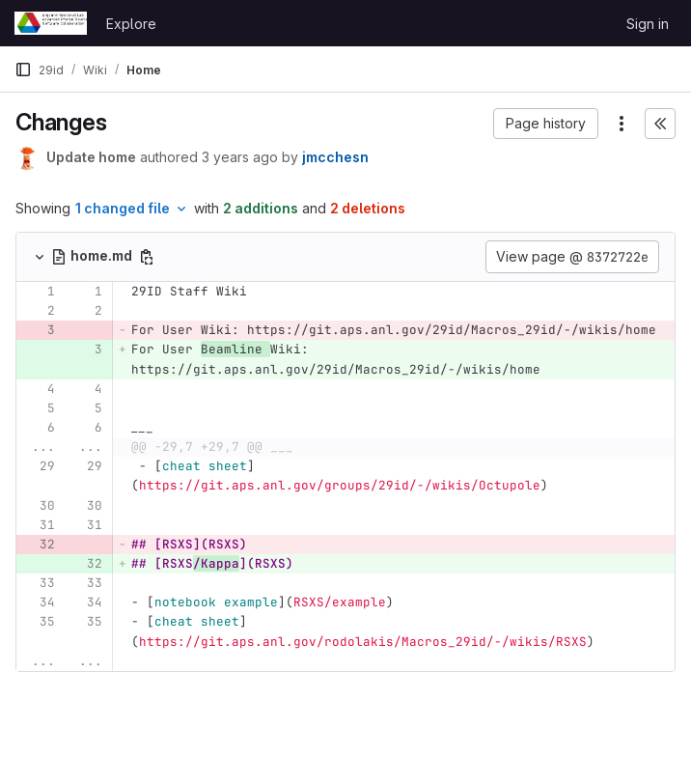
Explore (131, 24)
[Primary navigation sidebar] (23, 70)
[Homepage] (51, 23)
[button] (546, 124)
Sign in (648, 24)
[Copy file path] (147, 257)
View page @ (572, 257)
